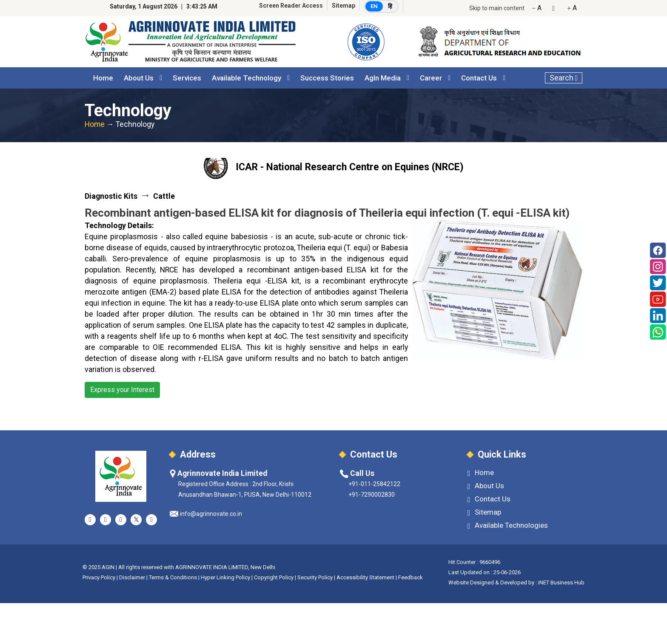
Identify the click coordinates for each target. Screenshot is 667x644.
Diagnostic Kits (111, 196)
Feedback (410, 577)
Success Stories (327, 78)
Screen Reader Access (291, 6)
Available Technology (247, 78)
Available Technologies (508, 525)
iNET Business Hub (561, 582)
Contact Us (479, 78)
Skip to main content (497, 8)
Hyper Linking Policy (225, 577)
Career (431, 78)
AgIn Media (383, 78)
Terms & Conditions (173, 577)
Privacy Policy (99, 577)
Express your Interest (122, 390)
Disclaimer (132, 577)
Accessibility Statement (365, 577)
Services (187, 78)
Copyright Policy (274, 577)
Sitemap (343, 6)
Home (103, 78)
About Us (139, 78)
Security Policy (315, 577)
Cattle (164, 196)
